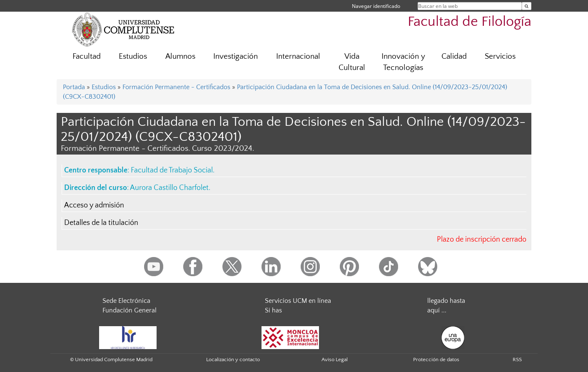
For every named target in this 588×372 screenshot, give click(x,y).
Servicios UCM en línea (298, 301)
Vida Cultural (352, 62)
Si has (273, 310)
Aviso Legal (335, 360)
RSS (517, 360)
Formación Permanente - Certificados (176, 87)
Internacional (298, 56)
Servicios (500, 56)
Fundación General (130, 310)
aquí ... (437, 310)
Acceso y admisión (94, 205)
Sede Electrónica (126, 301)
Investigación (235, 56)
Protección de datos (436, 360)
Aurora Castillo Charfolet (169, 188)
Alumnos (180, 56)
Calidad (454, 56)
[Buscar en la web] (527, 6)
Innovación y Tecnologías (403, 62)
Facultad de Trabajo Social (172, 170)
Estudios (133, 56)
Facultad (87, 56)
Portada (74, 87)
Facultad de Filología (470, 22)
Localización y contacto (233, 360)
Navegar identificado (376, 6)
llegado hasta (446, 301)
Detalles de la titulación (101, 223)
